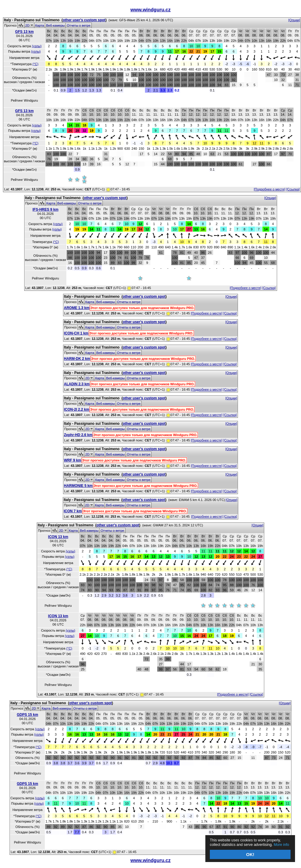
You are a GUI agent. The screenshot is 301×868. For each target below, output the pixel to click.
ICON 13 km (58, 537)
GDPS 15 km (27, 715)
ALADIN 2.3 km (77, 384)
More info (243, 844)
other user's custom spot (84, 20)
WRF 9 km (73, 460)
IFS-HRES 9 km (46, 210)
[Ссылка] (293, 189)
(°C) (36, 64)
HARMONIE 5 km (78, 486)
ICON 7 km (73, 511)
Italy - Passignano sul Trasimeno (32, 20)
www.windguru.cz (150, 10)
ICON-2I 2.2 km (77, 409)
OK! (250, 854)
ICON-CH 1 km (76, 333)
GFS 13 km (25, 32)
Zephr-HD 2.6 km (78, 435)
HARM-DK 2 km (77, 359)
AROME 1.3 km (77, 308)
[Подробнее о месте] (270, 189)
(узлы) (37, 46)
